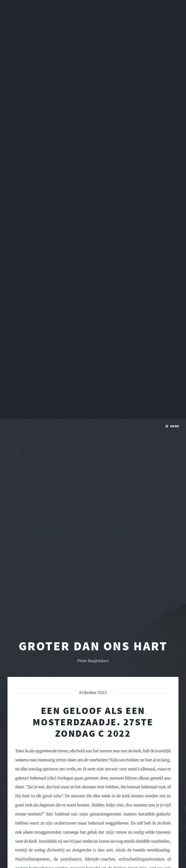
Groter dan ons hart (93, 572)
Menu (175, 7)
